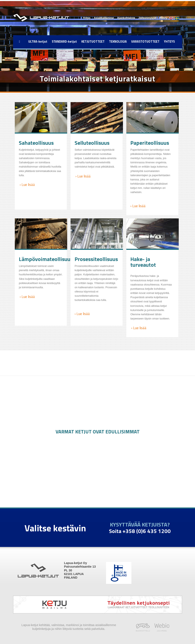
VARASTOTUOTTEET (145, 42)
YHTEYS (169, 42)
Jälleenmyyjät (147, 18)
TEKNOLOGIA (118, 42)
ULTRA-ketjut (38, 42)
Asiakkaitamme (104, 18)
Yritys (87, 18)
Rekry (164, 18)
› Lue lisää (27, 185)
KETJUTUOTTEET (93, 42)
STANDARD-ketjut (64, 42)
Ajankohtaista (126, 18)
